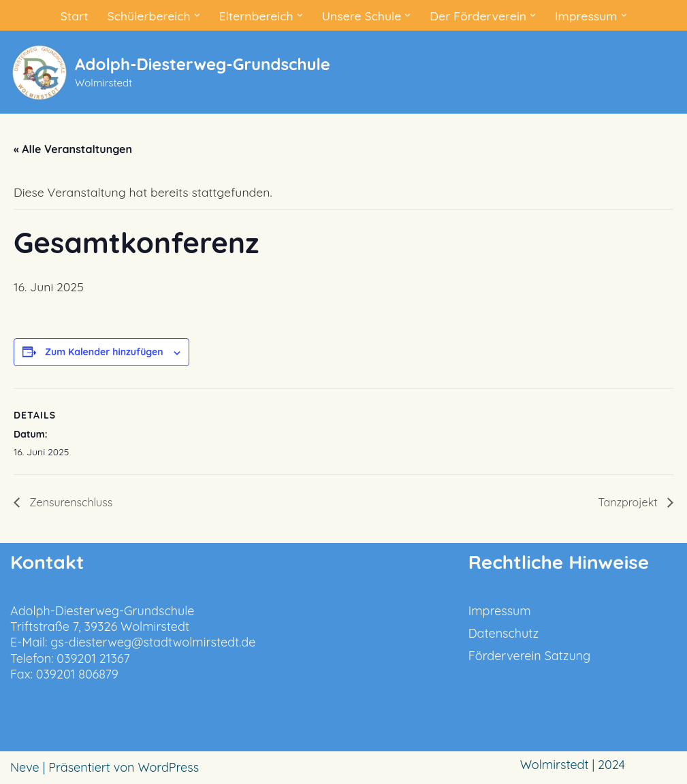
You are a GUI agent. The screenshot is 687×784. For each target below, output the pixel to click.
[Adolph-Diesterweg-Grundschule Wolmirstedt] (170, 72)
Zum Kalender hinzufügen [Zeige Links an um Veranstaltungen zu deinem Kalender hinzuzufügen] (104, 352)
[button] (194, 15)
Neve (25, 768)
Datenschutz (504, 633)
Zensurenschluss (69, 502)
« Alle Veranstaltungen (73, 149)
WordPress (168, 768)
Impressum (500, 611)
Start (70, 15)
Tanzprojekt (629, 502)
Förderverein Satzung (530, 656)
